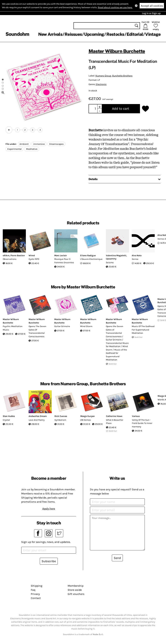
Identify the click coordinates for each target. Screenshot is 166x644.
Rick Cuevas (61, 416)
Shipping (37, 586)
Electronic (101, 84)
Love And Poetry (37, 420)
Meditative (32, 149)
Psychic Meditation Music (13, 328)
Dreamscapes (56, 144)
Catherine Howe (114, 416)
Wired (32, 255)
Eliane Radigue (88, 255)
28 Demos (86, 420)
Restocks (115, 34)
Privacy (35, 594)
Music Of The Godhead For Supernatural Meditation (143, 330)
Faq (33, 590)
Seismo (110, 262)
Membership (76, 586)
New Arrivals (50, 34)
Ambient (24, 144)
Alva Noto (137, 255)
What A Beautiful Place (115, 422)
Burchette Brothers (122, 76)
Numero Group (103, 76)
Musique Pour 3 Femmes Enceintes (64, 261)
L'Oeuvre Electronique (91, 259)
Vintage (153, 34)
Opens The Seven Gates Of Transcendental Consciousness (37, 331)
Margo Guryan (88, 416)
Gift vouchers (76, 594)
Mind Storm (86, 326)
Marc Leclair (61, 255)
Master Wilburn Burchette (117, 51)
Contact (36, 598)
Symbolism (60, 420)
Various (136, 416)
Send (117, 558)
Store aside (75, 590)
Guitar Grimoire (62, 326)
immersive (39, 144)
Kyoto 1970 (34, 259)
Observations (10, 259)
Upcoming (94, 34)
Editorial (135, 34)
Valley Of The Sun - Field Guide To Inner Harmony (142, 423)
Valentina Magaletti (116, 255)
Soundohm (17, 34)
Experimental (14, 149)
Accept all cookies (152, 6)
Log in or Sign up (151, 13)
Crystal (6, 420)
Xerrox (135, 259)
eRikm (6, 255)
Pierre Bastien (18, 255)
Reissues (73, 34)
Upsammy (111, 259)
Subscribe (49, 561)
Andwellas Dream (38, 416)
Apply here (49, 509)
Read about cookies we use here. (115, 7)
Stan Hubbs (9, 416)
